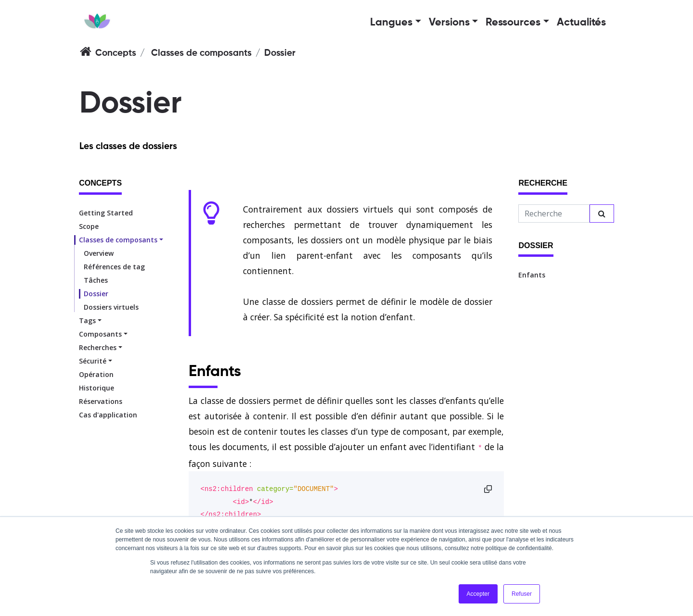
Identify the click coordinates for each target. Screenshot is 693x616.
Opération (96, 374)
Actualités (581, 23)
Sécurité (93, 361)
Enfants (532, 275)
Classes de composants (201, 53)
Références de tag (114, 267)
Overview (99, 253)
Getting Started (106, 213)
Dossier (96, 294)
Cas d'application (108, 415)
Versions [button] (449, 23)
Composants (100, 334)
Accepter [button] (478, 594)
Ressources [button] (513, 23)
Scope (89, 226)
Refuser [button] (522, 594)
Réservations (101, 401)
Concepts (116, 53)
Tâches (96, 280)
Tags (87, 321)
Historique (96, 388)
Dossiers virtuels (111, 307)
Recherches (98, 347)
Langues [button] (391, 23)
